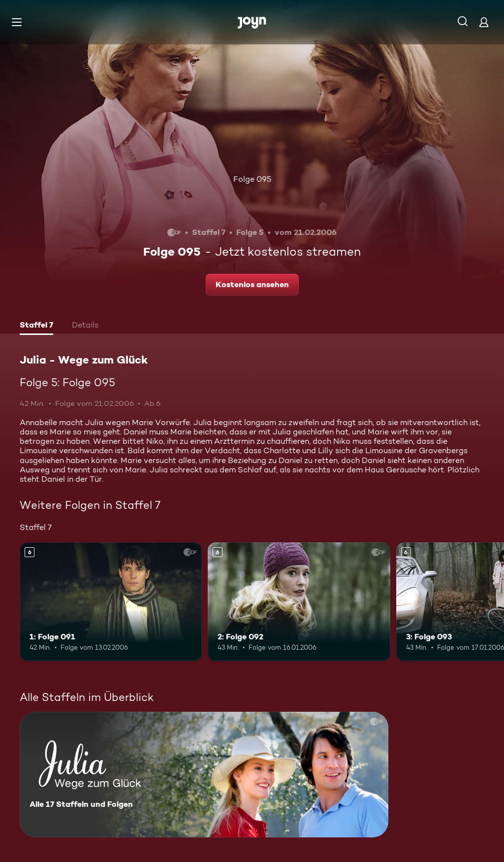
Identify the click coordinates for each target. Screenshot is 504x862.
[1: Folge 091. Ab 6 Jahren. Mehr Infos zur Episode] (111, 602)
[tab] (36, 326)
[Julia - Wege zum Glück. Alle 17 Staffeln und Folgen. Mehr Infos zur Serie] (204, 775)
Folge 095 (252, 179)
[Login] (484, 22)
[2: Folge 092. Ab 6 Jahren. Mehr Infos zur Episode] (299, 602)
